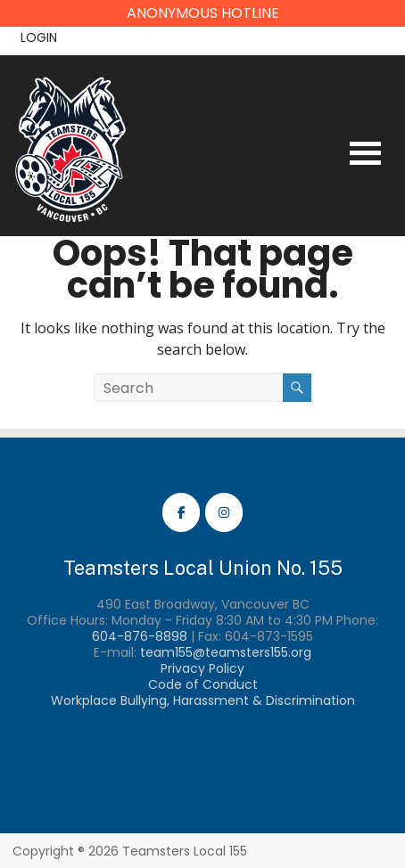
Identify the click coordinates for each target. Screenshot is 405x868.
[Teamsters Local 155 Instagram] (224, 512)
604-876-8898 (140, 636)
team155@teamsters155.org (226, 652)
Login (39, 37)
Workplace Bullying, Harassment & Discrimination (203, 700)
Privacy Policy (202, 668)
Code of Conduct (203, 684)
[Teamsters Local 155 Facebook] (181, 512)
